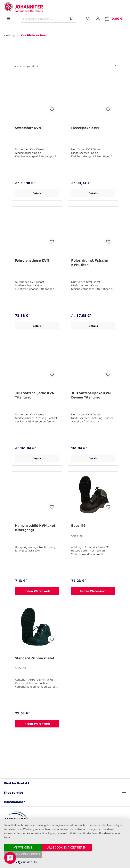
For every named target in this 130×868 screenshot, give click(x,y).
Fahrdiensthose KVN (32, 260)
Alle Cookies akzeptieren (65, 855)
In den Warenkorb (37, 591)
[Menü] (9, 18)
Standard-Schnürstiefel (34, 658)
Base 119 (78, 525)
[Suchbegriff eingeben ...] (44, 19)
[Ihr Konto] (98, 18)
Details (37, 193)
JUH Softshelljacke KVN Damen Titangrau (91, 395)
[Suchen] (71, 19)
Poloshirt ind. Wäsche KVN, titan (89, 263)
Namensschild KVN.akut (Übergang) (35, 528)
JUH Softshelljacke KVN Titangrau (35, 395)
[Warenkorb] (114, 19)
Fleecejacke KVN (85, 128)
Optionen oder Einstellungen (109, 855)
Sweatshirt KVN (28, 128)
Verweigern (22, 855)
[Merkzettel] (88, 18)
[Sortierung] (65, 66)
